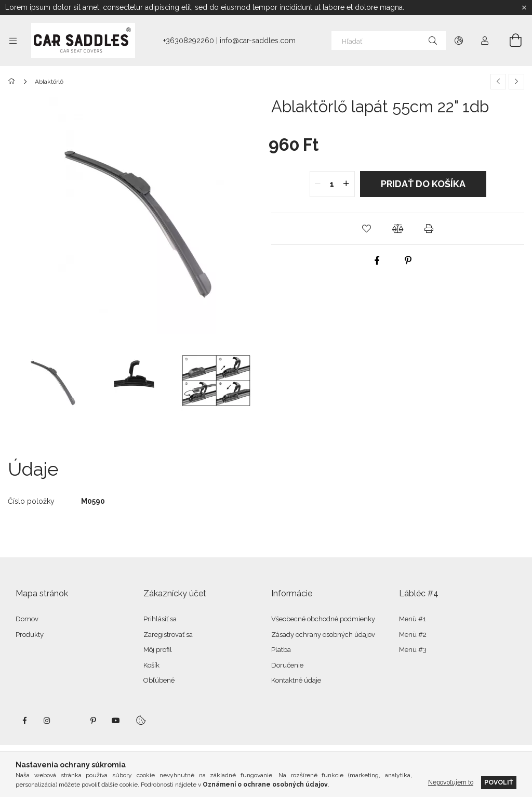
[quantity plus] (347, 184)
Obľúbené (159, 680)
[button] (367, 229)
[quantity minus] (318, 184)
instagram (47, 721)
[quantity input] (332, 184)
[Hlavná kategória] (13, 82)
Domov (27, 619)
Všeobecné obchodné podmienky (323, 619)
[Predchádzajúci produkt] (498, 82)
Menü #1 (413, 619)
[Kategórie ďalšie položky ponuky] (13, 41)
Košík (151, 665)
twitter (70, 721)
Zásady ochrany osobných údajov (323, 635)
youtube (116, 721)
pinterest (93, 721)
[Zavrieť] (524, 8)
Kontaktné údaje (296, 680)
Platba (281, 650)
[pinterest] (408, 260)
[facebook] (377, 260)
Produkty (30, 635)
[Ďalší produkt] (516, 82)
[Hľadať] (389, 41)
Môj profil (158, 650)
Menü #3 (413, 650)
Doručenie (287, 665)
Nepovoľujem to (451, 782)
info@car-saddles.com (258, 41)
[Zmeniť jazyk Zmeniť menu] (459, 41)
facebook (24, 721)
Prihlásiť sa (160, 619)
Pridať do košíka (423, 184)
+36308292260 (189, 41)
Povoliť (499, 782)
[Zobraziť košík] (510, 41)
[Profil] (485, 41)
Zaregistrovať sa (168, 635)
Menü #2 (413, 635)
